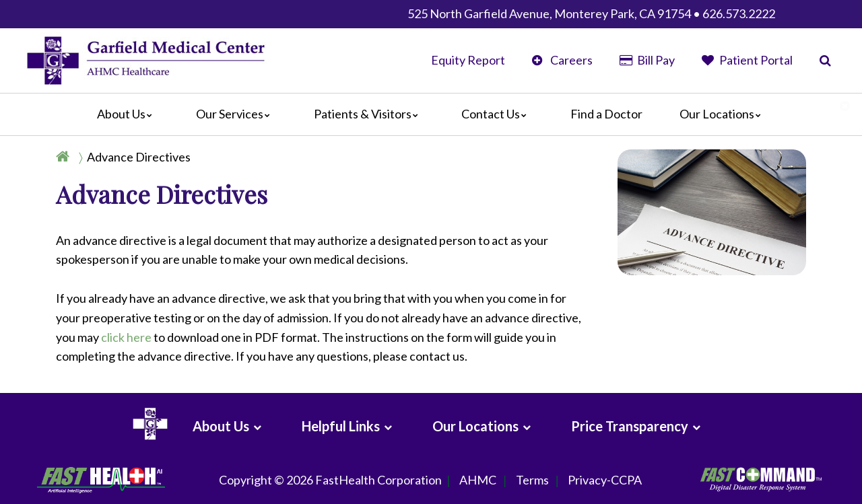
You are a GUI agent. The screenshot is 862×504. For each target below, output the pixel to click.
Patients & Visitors (369, 114)
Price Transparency (630, 426)
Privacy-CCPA (605, 480)
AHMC (478, 480)
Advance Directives (139, 157)
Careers (562, 60)
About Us (128, 114)
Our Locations (724, 114)
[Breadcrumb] (129, 157)
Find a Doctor (606, 114)
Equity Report (468, 60)
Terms (532, 480)
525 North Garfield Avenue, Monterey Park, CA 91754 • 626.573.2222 (591, 13)
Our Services (236, 114)
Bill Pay (647, 60)
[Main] (431, 114)
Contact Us (497, 114)
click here (126, 337)
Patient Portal (747, 60)
